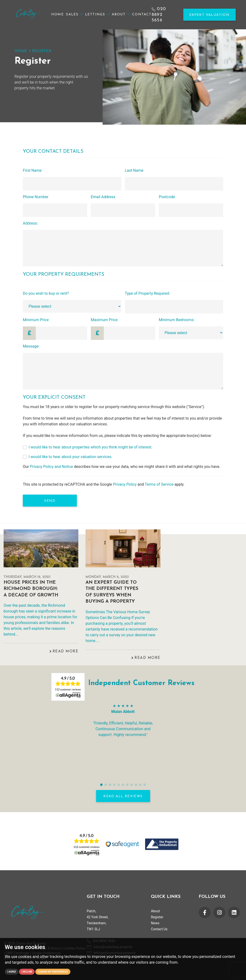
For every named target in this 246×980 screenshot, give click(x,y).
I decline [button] (27, 972)
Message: (31, 346)
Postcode (167, 197)
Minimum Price (36, 320)
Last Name (134, 170)
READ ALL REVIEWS (123, 796)
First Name (32, 170)
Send (50, 501)
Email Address (103, 197)
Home (58, 15)
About (121, 15)
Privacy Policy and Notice (51, 467)
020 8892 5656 (159, 15)
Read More (66, 652)
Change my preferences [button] (53, 972)
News (155, 923)
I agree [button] (12, 972)
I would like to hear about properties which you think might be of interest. (90, 447)
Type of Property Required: (148, 293)
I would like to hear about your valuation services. (71, 457)
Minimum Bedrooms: (177, 320)
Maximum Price (104, 320)
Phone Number (36, 197)
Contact (142, 15)
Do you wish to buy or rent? (46, 293)
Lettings (97, 15)
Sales (74, 15)
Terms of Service (159, 484)
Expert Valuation (209, 15)
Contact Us (159, 929)
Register (157, 917)
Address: (30, 223)
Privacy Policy (125, 484)
